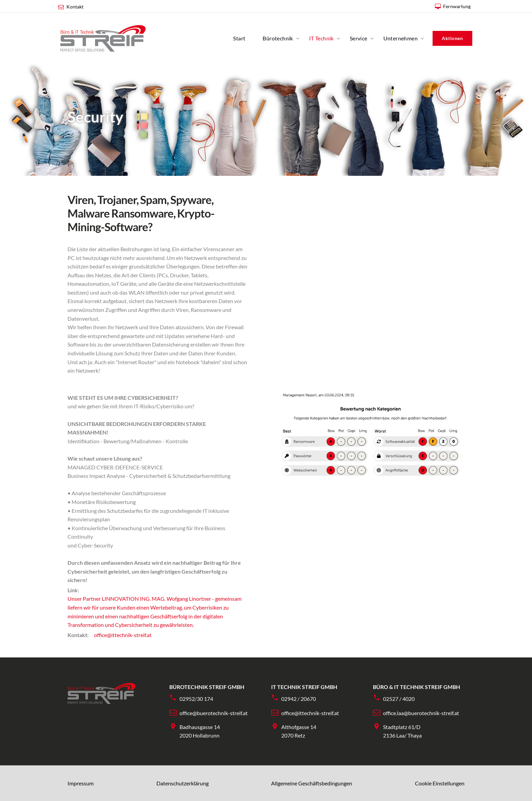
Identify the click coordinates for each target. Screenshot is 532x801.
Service (359, 38)
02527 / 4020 (399, 699)
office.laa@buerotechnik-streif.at (421, 713)
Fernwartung (457, 6)
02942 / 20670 (299, 699)
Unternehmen (401, 38)
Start (239, 38)
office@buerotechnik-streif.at (214, 713)
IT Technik (321, 38)
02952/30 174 (196, 699)
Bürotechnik (278, 38)
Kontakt (75, 7)
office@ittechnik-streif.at (123, 635)
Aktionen (452, 38)
